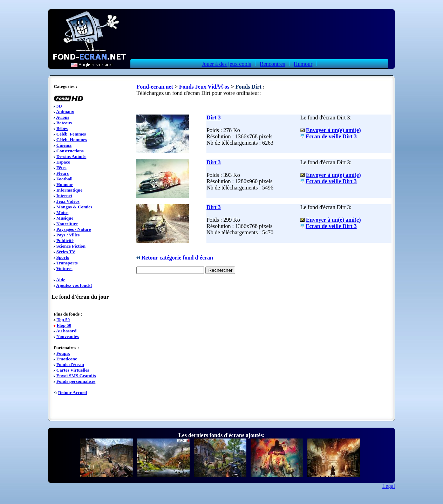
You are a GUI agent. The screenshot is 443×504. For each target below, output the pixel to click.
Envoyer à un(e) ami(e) (333, 130)
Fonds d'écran (70, 364)
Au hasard (66, 331)
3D (59, 106)
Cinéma (64, 145)
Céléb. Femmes (71, 134)
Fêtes (62, 168)
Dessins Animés (71, 156)
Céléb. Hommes (72, 140)
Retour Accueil (73, 392)
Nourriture (67, 224)
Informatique (69, 190)
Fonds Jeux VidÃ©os (204, 87)
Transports (67, 263)
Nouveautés (68, 336)
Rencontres (272, 64)
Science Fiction (71, 246)
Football (64, 179)
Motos (63, 212)
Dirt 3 (213, 118)
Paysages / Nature (74, 229)
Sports (63, 257)
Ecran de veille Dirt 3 (331, 136)
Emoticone (67, 359)
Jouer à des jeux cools (226, 64)
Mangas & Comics (74, 207)
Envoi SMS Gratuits (76, 376)
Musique (65, 218)
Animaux (65, 112)
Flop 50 (64, 325)
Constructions (70, 151)
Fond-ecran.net (155, 87)
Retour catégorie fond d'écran (177, 258)
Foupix (63, 353)
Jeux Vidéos (68, 201)
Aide (61, 280)
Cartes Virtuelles (73, 370)
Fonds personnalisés (76, 381)
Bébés (62, 128)
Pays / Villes (68, 235)
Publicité (65, 240)
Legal (389, 486)
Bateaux (64, 123)
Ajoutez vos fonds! (74, 285)
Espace (63, 162)
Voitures (64, 268)
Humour (303, 64)
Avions (63, 117)
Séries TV (66, 252)
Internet (64, 196)
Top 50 (63, 320)
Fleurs (63, 173)
